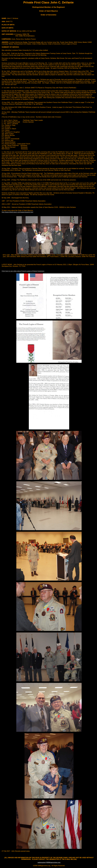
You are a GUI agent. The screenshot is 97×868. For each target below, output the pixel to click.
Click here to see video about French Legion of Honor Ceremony (23, 271)
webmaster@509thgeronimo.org (49, 862)
